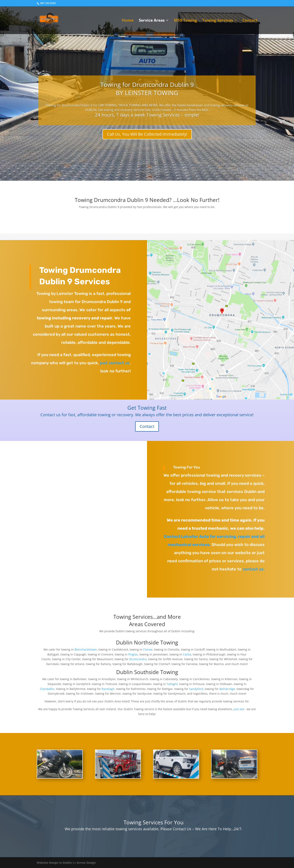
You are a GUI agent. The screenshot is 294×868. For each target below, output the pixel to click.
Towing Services (218, 21)
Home (128, 21)
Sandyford (196, 689)
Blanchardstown (86, 649)
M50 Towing (185, 21)
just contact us (114, 363)
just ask (239, 709)
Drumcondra (138, 659)
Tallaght (172, 684)
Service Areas (152, 21)
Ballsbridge (227, 689)
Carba (187, 654)
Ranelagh (108, 689)
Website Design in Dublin (54, 863)
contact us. (254, 569)
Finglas (133, 654)
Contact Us (182, 829)
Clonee (148, 649)
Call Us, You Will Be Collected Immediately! (147, 134)
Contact (250, 21)
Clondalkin (47, 689)
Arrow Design (86, 863)
